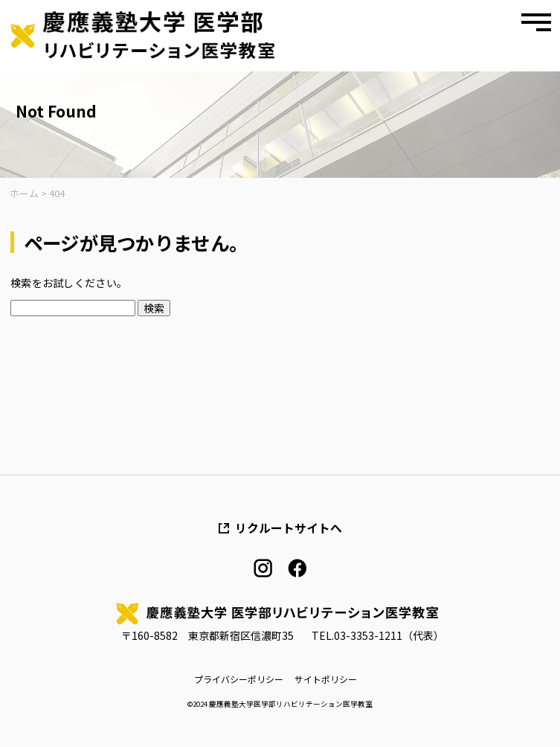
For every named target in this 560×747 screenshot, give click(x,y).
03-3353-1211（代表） (389, 635)
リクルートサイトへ (289, 528)
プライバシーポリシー (239, 679)
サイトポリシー (326, 679)
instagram (263, 568)
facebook (297, 568)
